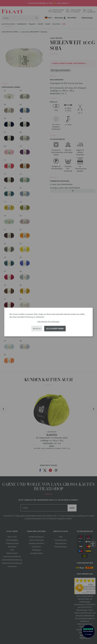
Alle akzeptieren (55, 329)
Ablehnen (37, 329)
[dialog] (48, 322)
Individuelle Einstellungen (49, 321)
